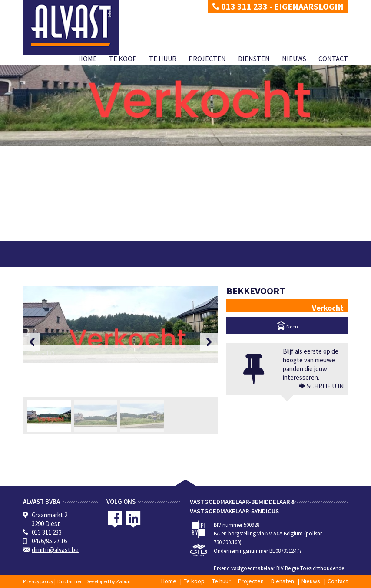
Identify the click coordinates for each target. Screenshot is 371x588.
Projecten (207, 59)
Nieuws (294, 59)
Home (88, 59)
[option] (120, 325)
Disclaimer (70, 581)
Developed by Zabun (108, 581)
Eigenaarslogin (309, 6)
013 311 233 (240, 6)
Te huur (163, 59)
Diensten (254, 59)
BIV (280, 568)
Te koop (123, 59)
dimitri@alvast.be (55, 550)
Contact (333, 59)
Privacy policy (38, 581)
